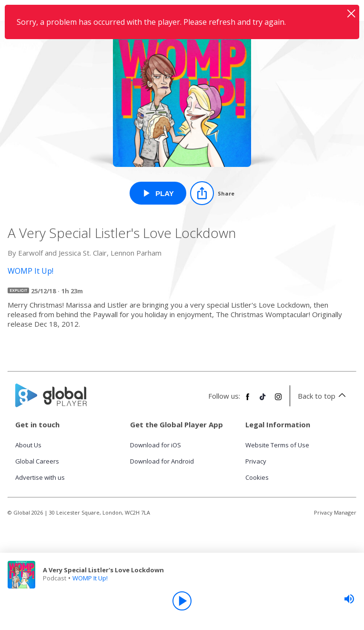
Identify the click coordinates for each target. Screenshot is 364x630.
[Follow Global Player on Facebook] (248, 401)
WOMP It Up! (90, 578)
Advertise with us (40, 477)
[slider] (349, 599)
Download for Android (162, 461)
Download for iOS (156, 445)
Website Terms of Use (277, 445)
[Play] (182, 601)
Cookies (257, 477)
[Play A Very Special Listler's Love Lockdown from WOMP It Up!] (158, 193)
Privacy (256, 461)
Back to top (323, 396)
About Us (28, 445)
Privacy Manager (335, 512)
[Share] (212, 193)
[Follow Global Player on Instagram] (278, 401)
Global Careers (37, 461)
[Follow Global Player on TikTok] (263, 401)
